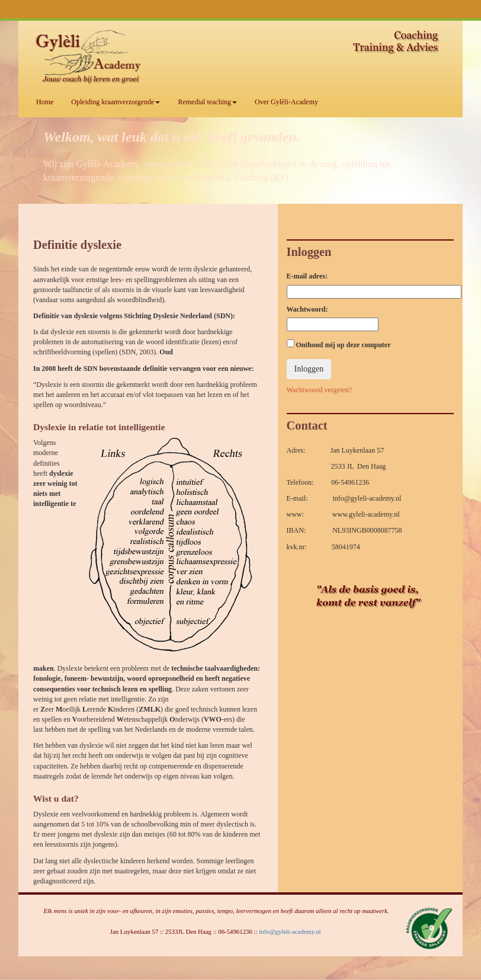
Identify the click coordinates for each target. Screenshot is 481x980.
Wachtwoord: (307, 309)
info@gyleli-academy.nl (290, 931)
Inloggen (309, 369)
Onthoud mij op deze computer (339, 344)
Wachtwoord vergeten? (319, 390)
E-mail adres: (307, 276)
